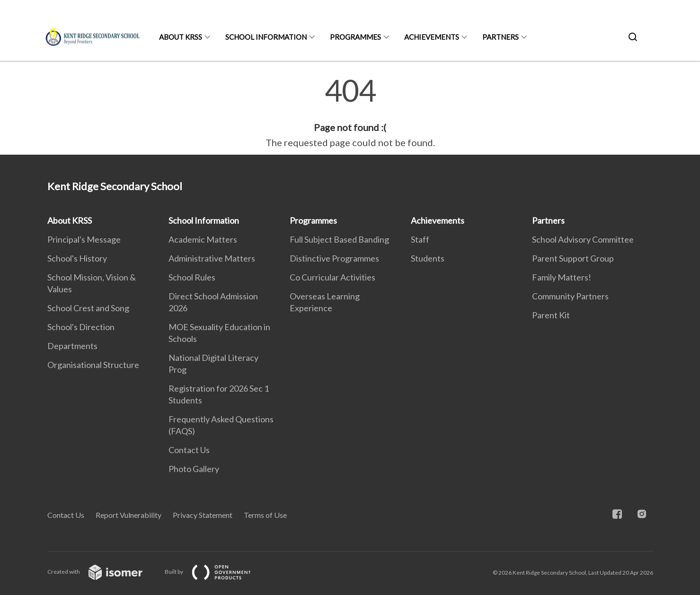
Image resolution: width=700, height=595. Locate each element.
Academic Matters (203, 239)
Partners (501, 37)
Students (428, 258)
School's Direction (81, 327)
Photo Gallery (194, 469)
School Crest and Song (88, 308)
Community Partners (570, 296)
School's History (77, 258)
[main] (350, 113)
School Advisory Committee (583, 239)
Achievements (432, 37)
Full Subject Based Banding (339, 239)
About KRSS (181, 37)
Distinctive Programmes (334, 258)
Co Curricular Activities (332, 277)
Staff (420, 239)
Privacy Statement (203, 515)
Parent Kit (551, 315)
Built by (215, 572)
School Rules (192, 277)
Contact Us (189, 450)
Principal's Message (84, 239)
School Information (266, 37)
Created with (102, 572)
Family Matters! (562, 277)
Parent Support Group (573, 258)
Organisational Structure (93, 365)
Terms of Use (265, 515)
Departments (72, 346)
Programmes (355, 37)
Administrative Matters (212, 258)
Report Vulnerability (128, 515)
